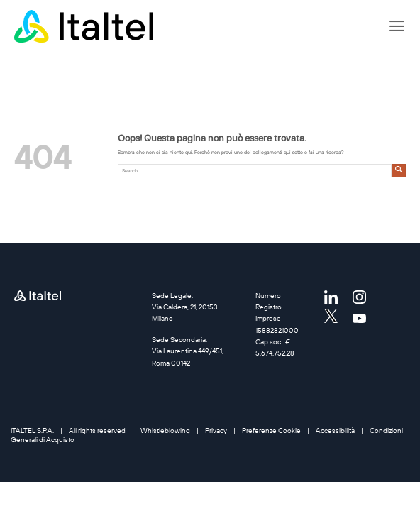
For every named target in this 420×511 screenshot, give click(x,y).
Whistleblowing (165, 430)
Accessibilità (335, 430)
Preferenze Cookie (271, 430)
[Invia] (399, 171)
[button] (397, 26)
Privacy (216, 430)
